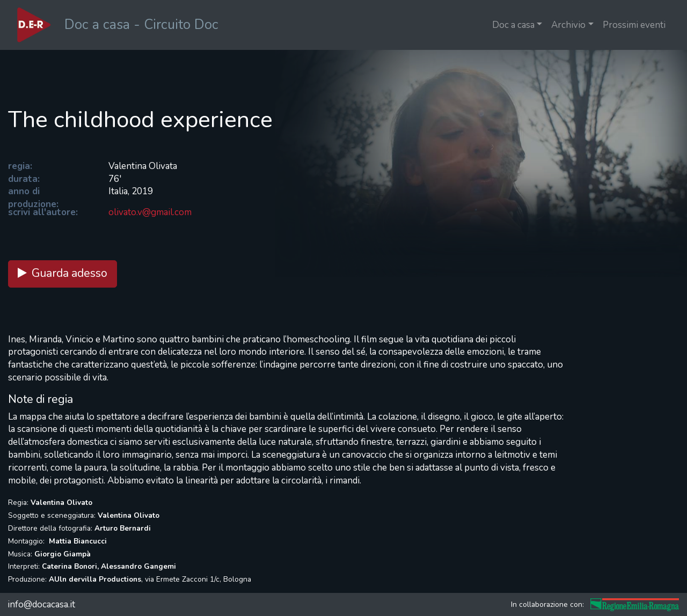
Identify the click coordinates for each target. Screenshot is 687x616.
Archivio (568, 25)
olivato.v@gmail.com (150, 212)
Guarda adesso (63, 273)
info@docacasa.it (41, 604)
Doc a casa (513, 25)
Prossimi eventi (634, 25)
